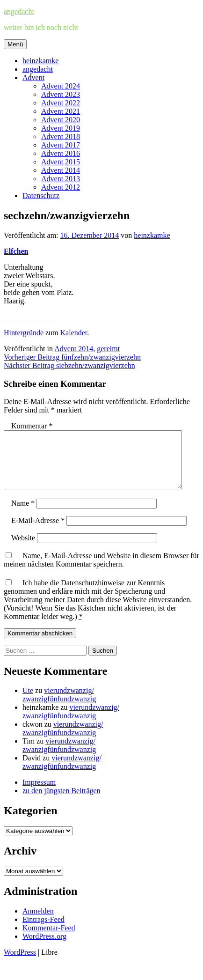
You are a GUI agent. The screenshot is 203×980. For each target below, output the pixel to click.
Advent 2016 (61, 153)
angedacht (19, 11)
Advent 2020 (61, 120)
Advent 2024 (61, 86)
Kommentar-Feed (49, 939)
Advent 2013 (61, 179)
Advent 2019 (61, 128)
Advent (33, 77)
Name (23, 514)
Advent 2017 (61, 145)
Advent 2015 (61, 162)
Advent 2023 (61, 94)
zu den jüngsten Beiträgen (62, 802)
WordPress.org (44, 947)
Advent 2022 (61, 103)
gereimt (108, 349)
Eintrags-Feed (43, 931)
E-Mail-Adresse (38, 532)
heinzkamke (40, 61)
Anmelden (38, 922)
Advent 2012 (61, 187)
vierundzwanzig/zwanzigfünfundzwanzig (59, 706)
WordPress (20, 963)
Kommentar (32, 426)
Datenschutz (41, 195)
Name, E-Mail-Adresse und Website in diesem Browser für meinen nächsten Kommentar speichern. (101, 571)
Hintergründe (24, 333)
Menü (15, 44)
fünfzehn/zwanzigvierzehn (72, 357)
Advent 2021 (61, 111)
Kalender (74, 333)
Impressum (39, 793)
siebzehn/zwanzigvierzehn (69, 365)
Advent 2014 (61, 170)
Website (23, 549)
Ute (28, 702)
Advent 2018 (61, 136)
